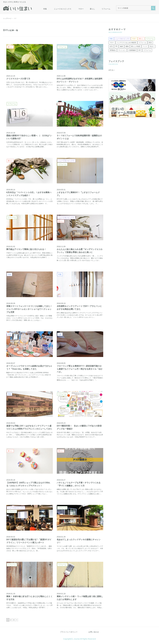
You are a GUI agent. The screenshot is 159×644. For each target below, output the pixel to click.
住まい (152, 46)
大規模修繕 (132, 50)
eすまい (112, 70)
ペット (145, 46)
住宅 (111, 46)
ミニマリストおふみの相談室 (126, 43)
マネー (81, 9)
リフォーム (106, 9)
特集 (45, 9)
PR (116, 46)
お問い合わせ (94, 632)
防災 (150, 43)
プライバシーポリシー (69, 632)
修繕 (121, 46)
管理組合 (113, 50)
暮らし (92, 9)
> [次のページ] (17, 620)
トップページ (7, 18)
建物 (127, 46)
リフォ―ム (142, 43)
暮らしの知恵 (136, 46)
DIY (140, 50)
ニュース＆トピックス (63, 9)
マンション (122, 50)
